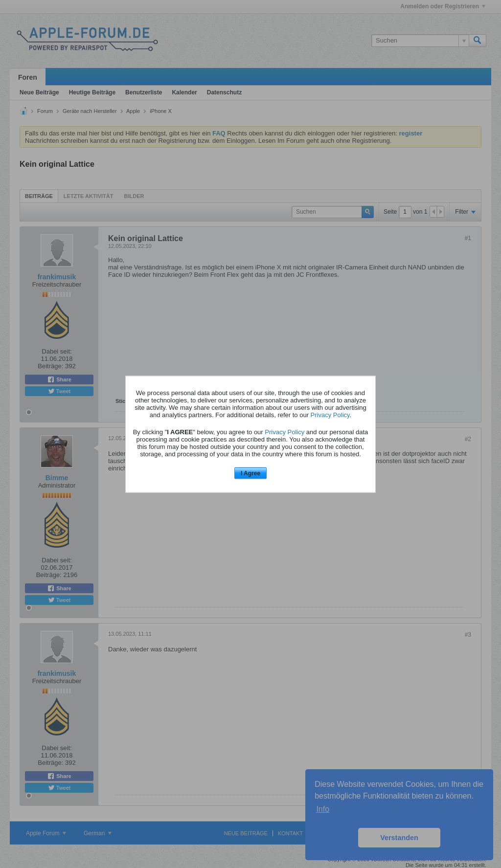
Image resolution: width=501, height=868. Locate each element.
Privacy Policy (330, 415)
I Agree (250, 473)
